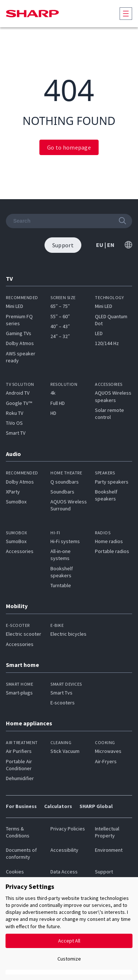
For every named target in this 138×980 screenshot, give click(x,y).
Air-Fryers (106, 761)
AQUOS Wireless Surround (69, 505)
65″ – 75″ (60, 306)
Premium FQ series (19, 320)
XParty (13, 492)
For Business (21, 806)
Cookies (15, 872)
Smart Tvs (61, 693)
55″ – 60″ (60, 316)
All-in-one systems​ (61, 555)
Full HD (58, 403)
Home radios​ (109, 541)
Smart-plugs (19, 693)
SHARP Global (96, 806)
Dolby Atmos (20, 343)
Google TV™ (19, 403)
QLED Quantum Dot (111, 320)
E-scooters (63, 703)
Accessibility (64, 850)
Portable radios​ (112, 551)
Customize (69, 959)
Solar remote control (109, 414)
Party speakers (112, 482)
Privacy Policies (68, 829)
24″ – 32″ (60, 336)
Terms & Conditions (18, 832)
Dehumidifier (20, 778)
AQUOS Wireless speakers (113, 396)
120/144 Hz (107, 343)
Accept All (69, 941)
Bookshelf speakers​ (62, 572)
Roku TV (15, 413)
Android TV (18, 393)
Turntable (61, 585)
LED (99, 333)
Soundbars (62, 492)
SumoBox (16, 502)
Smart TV (16, 433)
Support (104, 872)
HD (53, 413)
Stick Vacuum (65, 751)
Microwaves (108, 751)
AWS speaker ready (21, 357)
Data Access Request (64, 875)
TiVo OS (14, 423)
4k (53, 393)
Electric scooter (24, 634)
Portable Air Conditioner (19, 765)
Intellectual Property (107, 832)
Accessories (20, 551)
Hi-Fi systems (65, 541)
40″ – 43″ (60, 326)
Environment (109, 850)
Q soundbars (65, 482)
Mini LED (15, 306)
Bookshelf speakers (106, 495)
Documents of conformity (21, 853)
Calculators (58, 806)
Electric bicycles (68, 634)
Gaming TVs (19, 333)
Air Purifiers (19, 751)
